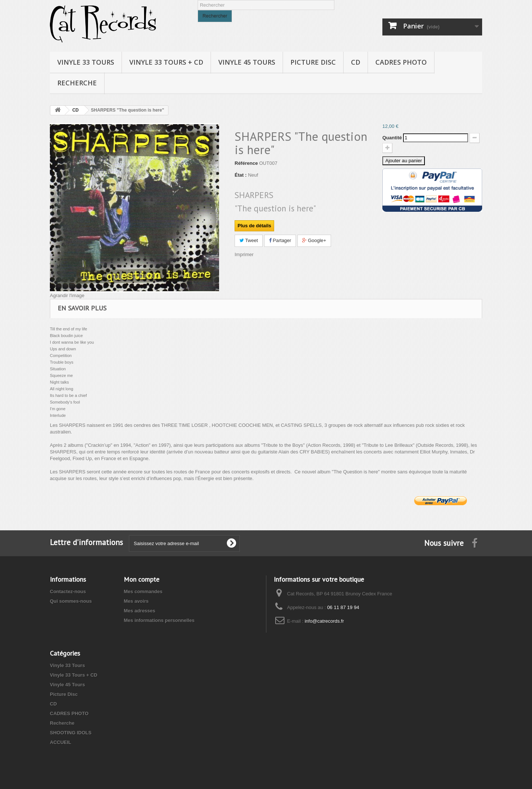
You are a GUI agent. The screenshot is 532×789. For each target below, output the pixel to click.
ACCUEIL (61, 742)
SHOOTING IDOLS (71, 733)
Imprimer (244, 254)
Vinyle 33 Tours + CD (166, 62)
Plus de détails (254, 226)
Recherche (77, 83)
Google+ (314, 240)
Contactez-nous (68, 591)
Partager (280, 240)
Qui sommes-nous (71, 601)
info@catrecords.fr (324, 621)
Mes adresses (139, 611)
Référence (246, 163)
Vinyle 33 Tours (86, 62)
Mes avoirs (136, 601)
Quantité (392, 138)
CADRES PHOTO (401, 62)
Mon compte (141, 579)
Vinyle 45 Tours (247, 62)
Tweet (249, 240)
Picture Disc (313, 62)
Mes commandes (143, 591)
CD (356, 62)
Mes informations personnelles (159, 620)
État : (241, 175)
